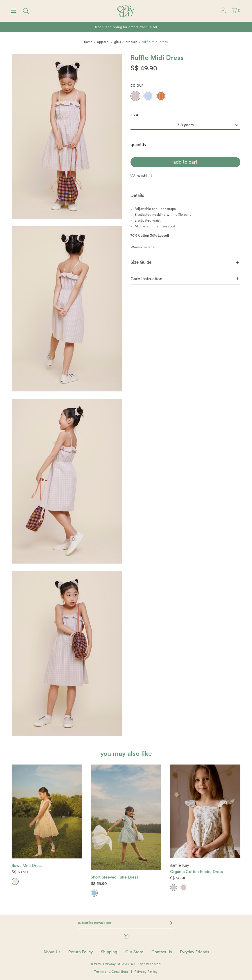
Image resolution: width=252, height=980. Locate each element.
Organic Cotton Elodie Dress (196, 872)
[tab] (186, 196)
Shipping (109, 952)
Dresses (132, 42)
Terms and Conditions (111, 972)
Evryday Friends (194, 952)
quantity (138, 145)
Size (134, 115)
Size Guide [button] (185, 262)
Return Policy (81, 952)
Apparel (103, 42)
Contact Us (162, 952)
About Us (52, 952)
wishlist (145, 176)
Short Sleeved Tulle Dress (114, 877)
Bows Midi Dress (27, 866)
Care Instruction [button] (185, 279)
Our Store (134, 952)
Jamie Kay (179, 865)
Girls (118, 42)
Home (88, 42)
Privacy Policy (146, 972)
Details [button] (137, 196)
